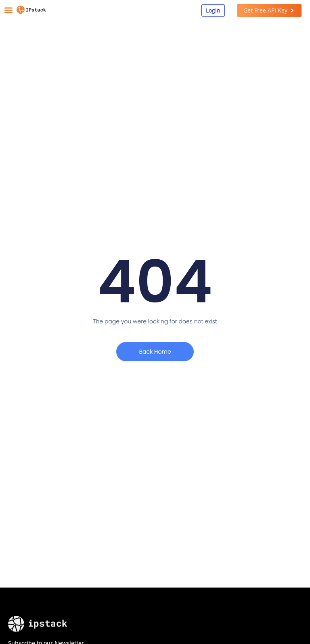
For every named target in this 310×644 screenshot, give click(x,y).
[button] (8, 10)
